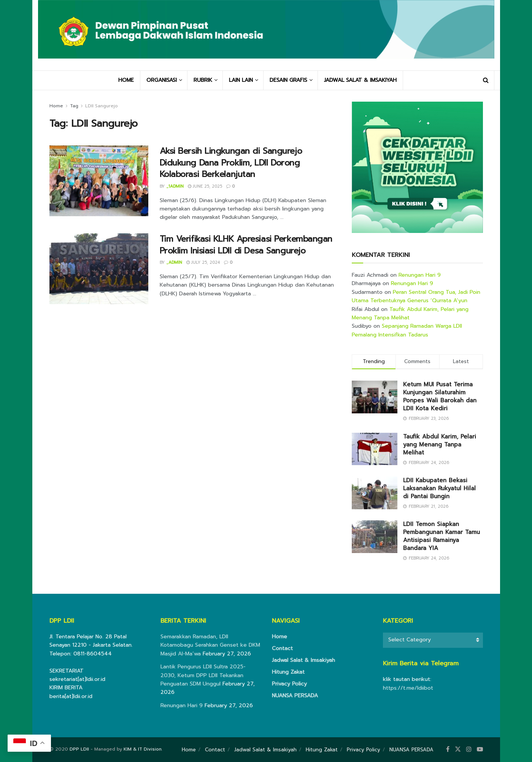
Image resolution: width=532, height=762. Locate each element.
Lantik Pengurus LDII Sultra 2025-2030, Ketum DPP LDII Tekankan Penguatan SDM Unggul (203, 675)
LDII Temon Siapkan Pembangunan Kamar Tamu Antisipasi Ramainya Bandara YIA (441, 536)
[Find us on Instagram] (469, 749)
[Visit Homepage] (266, 35)
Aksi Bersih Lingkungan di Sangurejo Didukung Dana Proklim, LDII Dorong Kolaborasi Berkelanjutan (231, 163)
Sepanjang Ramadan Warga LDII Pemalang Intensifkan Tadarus (407, 330)
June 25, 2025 (205, 186)
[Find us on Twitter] (458, 749)
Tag (74, 106)
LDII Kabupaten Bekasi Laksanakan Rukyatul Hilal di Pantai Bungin (439, 488)
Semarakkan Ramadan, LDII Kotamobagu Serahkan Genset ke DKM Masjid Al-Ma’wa (210, 645)
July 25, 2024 (203, 262)
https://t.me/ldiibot (408, 688)
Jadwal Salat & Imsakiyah (303, 660)
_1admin (175, 186)
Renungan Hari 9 (420, 275)
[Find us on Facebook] (448, 749)
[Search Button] (486, 80)
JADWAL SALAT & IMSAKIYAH (360, 80)
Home (56, 106)
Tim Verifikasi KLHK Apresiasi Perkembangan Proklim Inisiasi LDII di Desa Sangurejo (246, 245)
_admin (174, 262)
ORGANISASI (162, 80)
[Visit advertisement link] (417, 167)
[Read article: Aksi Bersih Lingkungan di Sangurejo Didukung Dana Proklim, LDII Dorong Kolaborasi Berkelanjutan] (99, 181)
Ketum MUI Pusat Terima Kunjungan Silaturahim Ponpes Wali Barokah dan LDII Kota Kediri (440, 396)
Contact (282, 648)
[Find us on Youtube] (480, 749)
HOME (126, 80)
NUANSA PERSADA (295, 696)
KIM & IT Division (143, 749)
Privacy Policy (289, 684)
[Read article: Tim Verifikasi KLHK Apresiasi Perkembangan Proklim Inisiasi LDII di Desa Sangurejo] (99, 269)
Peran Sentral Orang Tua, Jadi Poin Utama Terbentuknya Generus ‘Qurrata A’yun (416, 296)
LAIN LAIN (241, 80)
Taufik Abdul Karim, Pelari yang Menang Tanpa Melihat (440, 445)
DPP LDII (79, 749)
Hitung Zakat (288, 672)
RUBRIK (203, 80)
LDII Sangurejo (102, 106)
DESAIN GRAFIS (288, 80)
